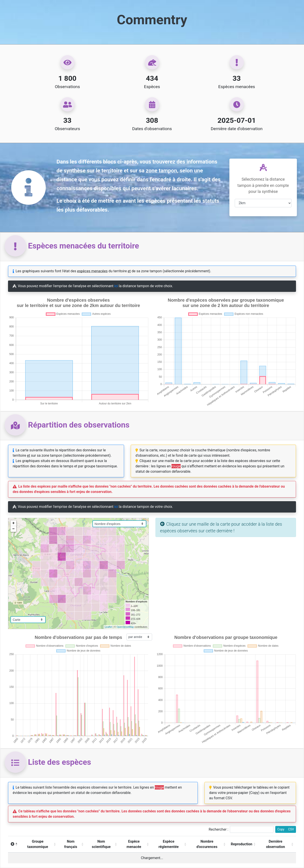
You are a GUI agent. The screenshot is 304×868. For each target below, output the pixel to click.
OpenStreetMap (125, 627)
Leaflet (108, 627)
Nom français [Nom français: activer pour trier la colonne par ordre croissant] (71, 844)
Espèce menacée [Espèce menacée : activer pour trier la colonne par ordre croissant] (134, 844)
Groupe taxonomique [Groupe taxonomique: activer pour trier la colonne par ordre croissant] (38, 844)
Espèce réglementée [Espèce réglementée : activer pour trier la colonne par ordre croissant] (169, 844)
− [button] (13, 529)
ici (116, 286)
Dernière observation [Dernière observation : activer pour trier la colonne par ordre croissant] (275, 844)
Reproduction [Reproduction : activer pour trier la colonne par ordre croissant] (242, 844)
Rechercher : (241, 829)
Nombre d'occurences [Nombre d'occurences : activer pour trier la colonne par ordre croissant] (207, 844)
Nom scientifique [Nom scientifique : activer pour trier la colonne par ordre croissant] (101, 844)
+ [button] (13, 523)
